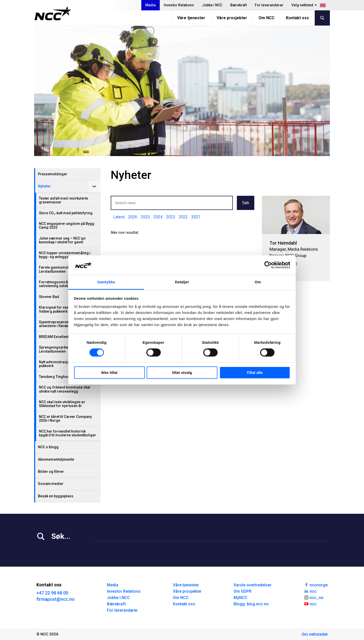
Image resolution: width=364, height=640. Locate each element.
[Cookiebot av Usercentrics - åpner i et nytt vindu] (268, 265)
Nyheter (44, 186)
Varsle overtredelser (253, 585)
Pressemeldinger (53, 174)
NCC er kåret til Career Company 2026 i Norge (65, 419)
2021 (196, 217)
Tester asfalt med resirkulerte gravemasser (63, 200)
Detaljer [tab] (182, 282)
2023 (171, 217)
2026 (133, 217)
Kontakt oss (297, 18)
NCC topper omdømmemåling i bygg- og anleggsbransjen (65, 255)
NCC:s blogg (48, 447)
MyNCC (241, 598)
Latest (119, 217)
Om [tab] (258, 282)
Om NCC (267, 18)
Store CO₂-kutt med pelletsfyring (66, 213)
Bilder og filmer (51, 472)
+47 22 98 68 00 (52, 593)
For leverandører (269, 5)
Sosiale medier (51, 484)
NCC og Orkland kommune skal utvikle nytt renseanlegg (65, 389)
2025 (145, 217)
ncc (310, 591)
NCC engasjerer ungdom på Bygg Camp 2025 (67, 226)
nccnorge (316, 585)
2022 (183, 217)
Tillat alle (255, 372)
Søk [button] (245, 203)
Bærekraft (238, 5)
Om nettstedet (315, 634)
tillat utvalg (182, 372)
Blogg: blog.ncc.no (251, 604)
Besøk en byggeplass (56, 496)
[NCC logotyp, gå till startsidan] (53, 13)
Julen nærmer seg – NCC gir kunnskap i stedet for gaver (62, 240)
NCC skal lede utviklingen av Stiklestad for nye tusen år (62, 404)
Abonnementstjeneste (56, 459)
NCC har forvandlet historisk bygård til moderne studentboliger (67, 433)
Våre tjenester (191, 18)
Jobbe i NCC (212, 5)
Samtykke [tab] (106, 282)
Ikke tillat (109, 372)
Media (151, 5)
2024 (158, 217)
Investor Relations (179, 5)
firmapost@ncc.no (55, 599)
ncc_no (314, 597)
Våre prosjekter (232, 18)
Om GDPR (243, 591)
